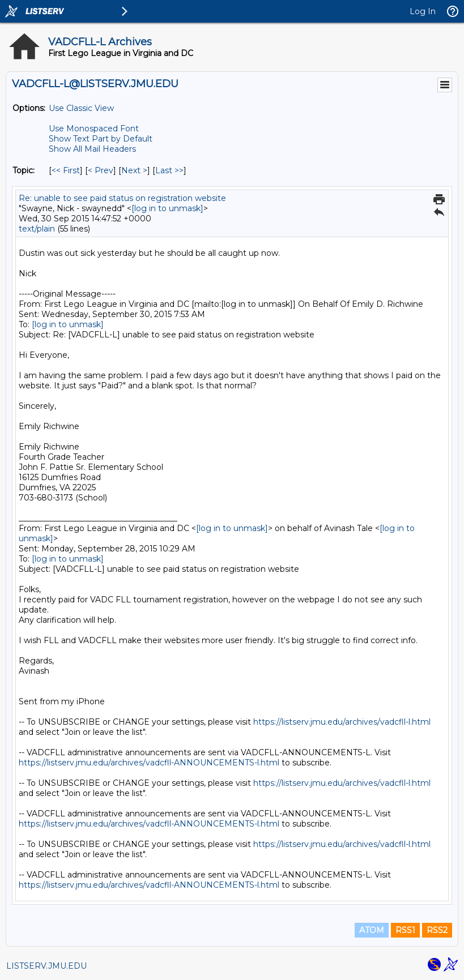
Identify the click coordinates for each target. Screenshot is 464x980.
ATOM (372, 930)
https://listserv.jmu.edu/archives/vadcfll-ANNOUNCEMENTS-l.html (149, 763)
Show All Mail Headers (92, 149)
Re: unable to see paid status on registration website (122, 198)
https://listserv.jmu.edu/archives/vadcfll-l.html (342, 722)
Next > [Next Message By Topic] (134, 170)
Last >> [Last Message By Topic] (169, 170)
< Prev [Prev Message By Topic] (101, 170)
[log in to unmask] (167, 208)
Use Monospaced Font (94, 129)
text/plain (37, 229)
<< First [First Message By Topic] (66, 170)
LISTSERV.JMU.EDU (46, 966)
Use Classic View (81, 108)
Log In (423, 11)
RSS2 (437, 930)
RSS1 (405, 930)
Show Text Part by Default (101, 139)
